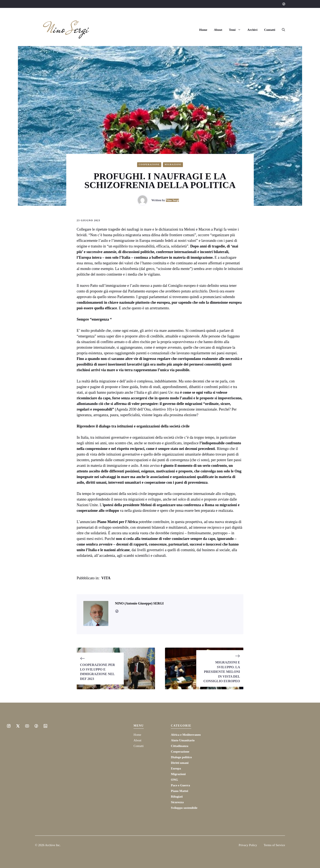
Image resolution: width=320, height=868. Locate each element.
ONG (174, 780)
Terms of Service (274, 845)
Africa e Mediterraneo (186, 735)
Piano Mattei (179, 791)
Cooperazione (149, 164)
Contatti (270, 30)
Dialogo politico (181, 757)
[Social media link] (284, 4)
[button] (282, 30)
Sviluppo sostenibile (184, 808)
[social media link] (117, 611)
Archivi (252, 30)
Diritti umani (180, 763)
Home (203, 30)
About (218, 30)
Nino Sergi (172, 200)
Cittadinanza (179, 746)
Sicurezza (177, 802)
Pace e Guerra (180, 785)
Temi (237, 30)
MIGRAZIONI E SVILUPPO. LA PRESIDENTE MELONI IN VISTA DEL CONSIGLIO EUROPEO (222, 672)
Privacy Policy (248, 845)
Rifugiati (177, 797)
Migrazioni (173, 164)
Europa (176, 768)
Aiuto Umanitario (183, 740)
